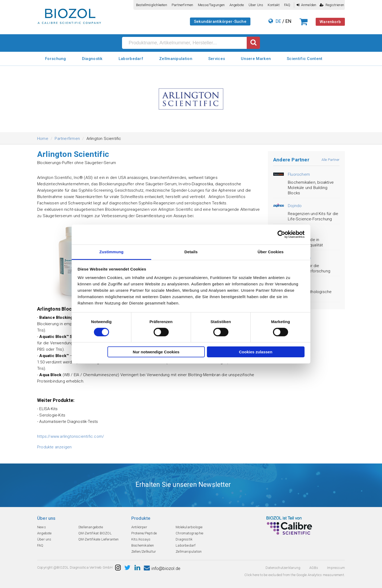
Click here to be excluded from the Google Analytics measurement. (295, 575)
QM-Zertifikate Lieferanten (98, 539)
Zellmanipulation (176, 59)
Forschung (56, 59)
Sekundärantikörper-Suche (220, 22)
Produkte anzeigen (54, 447)
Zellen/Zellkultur (144, 551)
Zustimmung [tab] (112, 252)
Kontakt (274, 5)
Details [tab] (191, 252)
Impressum (336, 568)
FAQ (287, 5)
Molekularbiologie (189, 527)
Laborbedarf (131, 59)
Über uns (256, 5)
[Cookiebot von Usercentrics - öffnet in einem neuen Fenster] (281, 234)
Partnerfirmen (183, 5)
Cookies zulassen (256, 352)
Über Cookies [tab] (271, 252)
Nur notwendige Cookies (156, 352)
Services (217, 59)
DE (278, 21)
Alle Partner (331, 160)
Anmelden (307, 5)
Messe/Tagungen (211, 5)
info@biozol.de (162, 568)
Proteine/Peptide (144, 533)
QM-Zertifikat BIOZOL (95, 533)
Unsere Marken (256, 59)
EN (288, 21)
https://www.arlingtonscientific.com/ (71, 436)
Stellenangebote (91, 527)
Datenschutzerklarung (283, 568)
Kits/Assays (141, 539)
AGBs (314, 568)
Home (43, 139)
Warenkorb (330, 22)
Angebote (237, 5)
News (42, 527)
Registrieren (332, 5)
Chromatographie (189, 533)
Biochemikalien (143, 545)
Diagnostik (92, 59)
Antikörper (139, 527)
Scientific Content (305, 59)
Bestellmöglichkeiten (152, 5)
